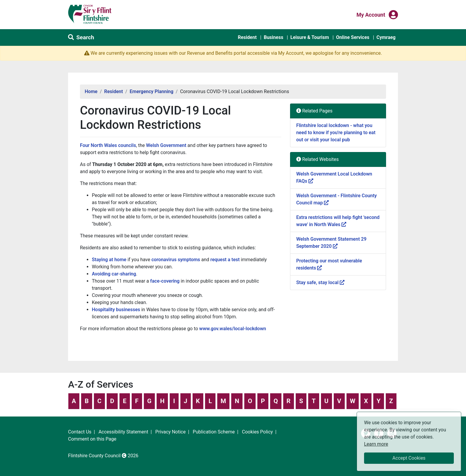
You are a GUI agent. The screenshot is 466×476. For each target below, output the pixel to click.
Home (91, 91)
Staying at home (109, 260)
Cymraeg (386, 37)
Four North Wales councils (108, 145)
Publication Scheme (214, 432)
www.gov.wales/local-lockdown (233, 329)
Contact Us (80, 432)
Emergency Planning (151, 91)
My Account (371, 14)
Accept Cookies (409, 458)
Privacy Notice (171, 432)
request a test (225, 260)
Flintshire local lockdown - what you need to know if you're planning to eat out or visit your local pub (336, 133)
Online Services (353, 37)
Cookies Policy (257, 432)
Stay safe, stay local (320, 282)
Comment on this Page (92, 439)
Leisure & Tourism (310, 37)
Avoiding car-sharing (114, 274)
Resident (247, 37)
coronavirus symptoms (176, 260)
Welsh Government (166, 145)
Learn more (376, 444)
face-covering (165, 281)
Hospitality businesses (116, 310)
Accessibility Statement (123, 432)
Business (273, 37)
